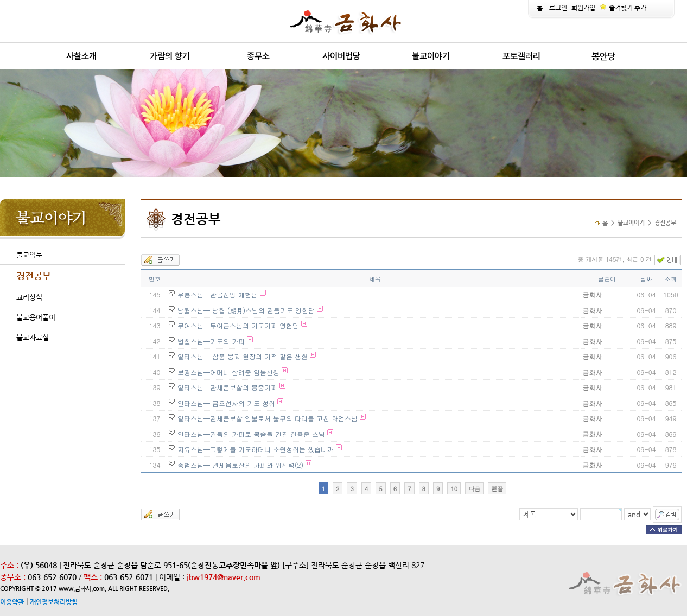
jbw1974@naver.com (224, 577)
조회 (671, 279)
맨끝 (497, 489)
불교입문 (29, 255)
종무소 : (14, 577)
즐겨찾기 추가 (623, 8)
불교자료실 (33, 337)
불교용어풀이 (36, 317)
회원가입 (583, 8)
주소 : (9, 565)
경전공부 (34, 276)
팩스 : (94, 577)
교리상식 (29, 297)
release (45, 69)
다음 (474, 489)
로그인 (558, 8)
